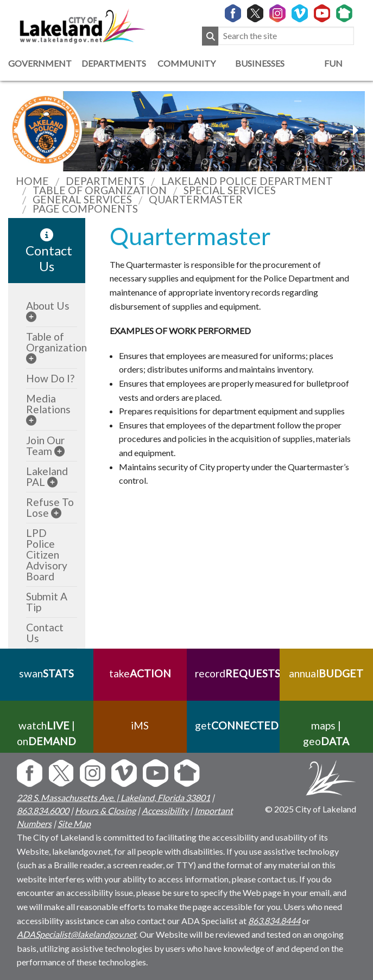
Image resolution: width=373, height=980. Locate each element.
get (233, 725)
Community (186, 63)
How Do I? (50, 378)
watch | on (46, 733)
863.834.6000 (43, 811)
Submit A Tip (47, 602)
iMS (140, 725)
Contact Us (45, 633)
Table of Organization (56, 342)
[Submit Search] (210, 36)
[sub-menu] (31, 316)
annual (327, 673)
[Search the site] (286, 36)
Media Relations (48, 404)
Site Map (74, 824)
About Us (48, 306)
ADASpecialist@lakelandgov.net (77, 934)
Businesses (260, 63)
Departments (113, 63)
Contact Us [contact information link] (49, 251)
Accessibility (165, 811)
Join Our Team (45, 446)
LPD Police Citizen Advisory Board (47, 555)
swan (46, 673)
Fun (333, 63)
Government (39, 63)
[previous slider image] (355, 130)
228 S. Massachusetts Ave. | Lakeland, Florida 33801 (113, 798)
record (233, 673)
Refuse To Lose (50, 507)
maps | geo (327, 733)
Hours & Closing (105, 811)
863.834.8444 (274, 921)
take (140, 673)
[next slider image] (18, 130)
